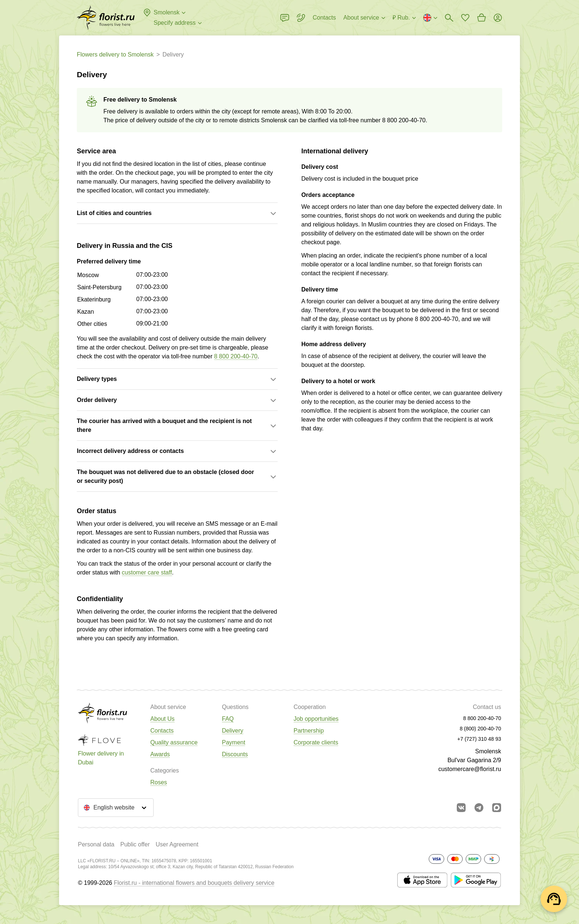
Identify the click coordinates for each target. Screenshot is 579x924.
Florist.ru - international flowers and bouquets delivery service (194, 883)
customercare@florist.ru (470, 769)
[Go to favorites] (465, 18)
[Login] (498, 18)
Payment (234, 742)
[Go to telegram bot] (479, 808)
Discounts (235, 754)
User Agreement (177, 844)
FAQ (228, 719)
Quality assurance (174, 742)
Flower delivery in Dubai (101, 758)
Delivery (233, 731)
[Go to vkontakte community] (461, 808)
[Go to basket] (482, 18)
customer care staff (147, 572)
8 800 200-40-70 (404, 120)
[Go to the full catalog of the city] (106, 18)
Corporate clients (316, 742)
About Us (162, 719)
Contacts (162, 731)
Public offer (135, 844)
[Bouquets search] (449, 18)
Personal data (96, 844)
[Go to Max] (497, 808)
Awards (160, 754)
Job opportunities (316, 719)
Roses (159, 782)
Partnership (309, 731)
